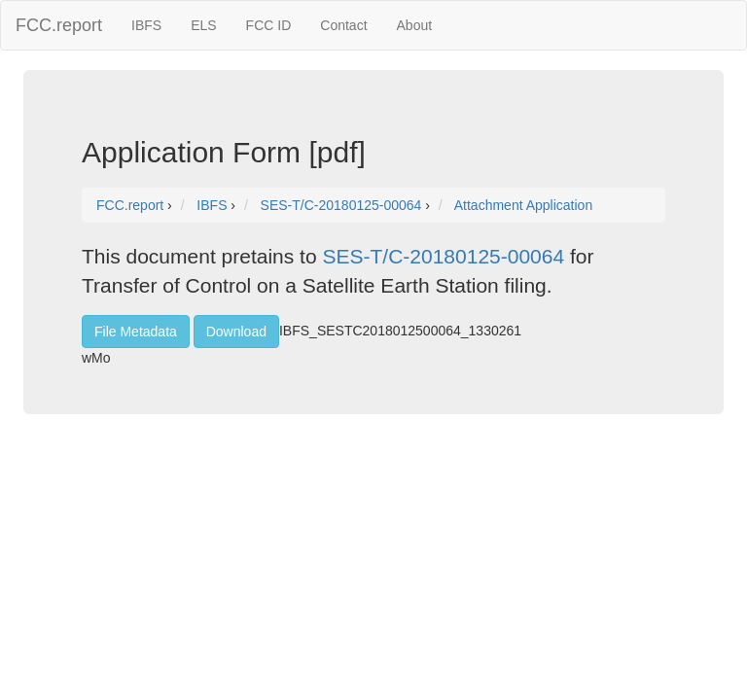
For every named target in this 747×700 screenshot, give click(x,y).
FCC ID (269, 25)
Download (236, 332)
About (415, 25)
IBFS (146, 25)
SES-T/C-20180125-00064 (443, 256)
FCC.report (59, 25)
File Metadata (136, 332)
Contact (343, 25)
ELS (203, 25)
